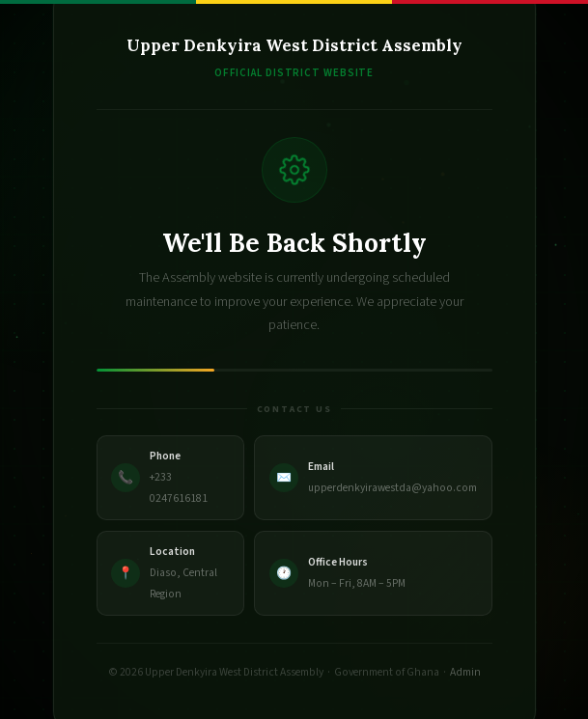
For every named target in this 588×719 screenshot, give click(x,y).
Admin (465, 672)
